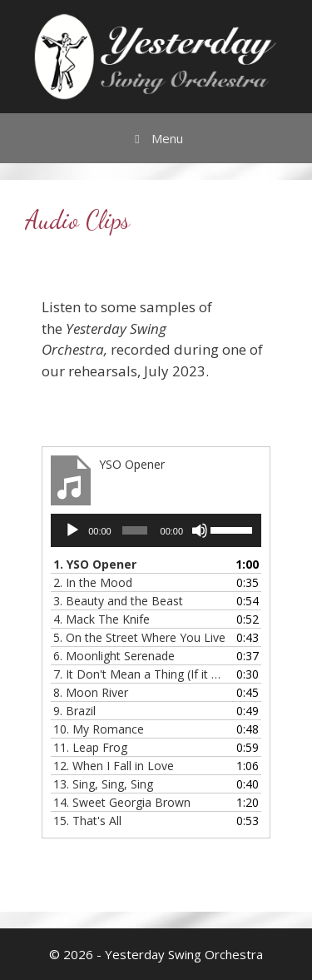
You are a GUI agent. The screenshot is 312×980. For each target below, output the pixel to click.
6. (114, 656)
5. (139, 637)
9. (74, 711)
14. (122, 802)
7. (139, 674)
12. (114, 766)
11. (90, 747)
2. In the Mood (93, 582)
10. (99, 729)
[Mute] (200, 530)
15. (87, 821)
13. (103, 784)
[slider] (134, 530)
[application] (156, 530)
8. (91, 692)
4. (102, 619)
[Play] (72, 530)
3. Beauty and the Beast (118, 601)
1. (95, 564)
